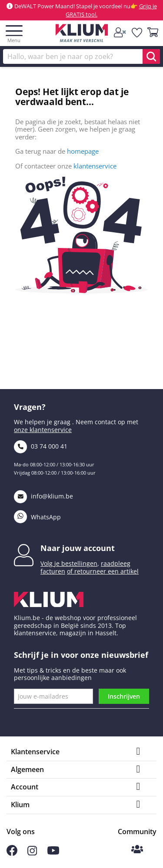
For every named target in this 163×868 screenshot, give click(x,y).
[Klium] (81, 35)
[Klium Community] (137, 850)
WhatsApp (37, 517)
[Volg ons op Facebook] (12, 853)
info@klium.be (43, 496)
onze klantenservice (43, 430)
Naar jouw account (78, 548)
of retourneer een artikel (103, 571)
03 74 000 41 (41, 446)
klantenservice (95, 166)
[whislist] (137, 33)
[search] (151, 56)
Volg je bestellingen (69, 563)
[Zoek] (81, 56)
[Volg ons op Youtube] (53, 853)
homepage (83, 151)
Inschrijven (124, 696)
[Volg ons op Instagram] (32, 853)
